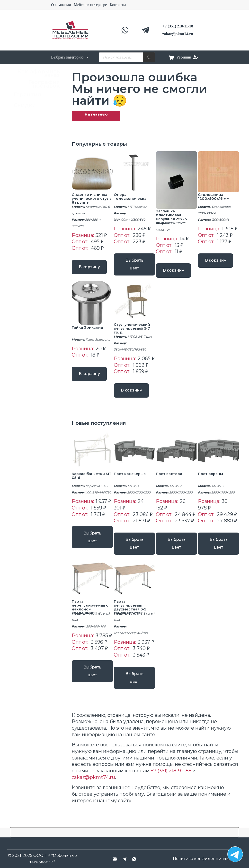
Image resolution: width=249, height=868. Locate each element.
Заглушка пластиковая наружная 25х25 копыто (173, 217)
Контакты (118, 5)
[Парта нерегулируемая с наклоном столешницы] (92, 579)
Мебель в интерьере (90, 5)
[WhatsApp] (125, 30)
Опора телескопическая (133, 196)
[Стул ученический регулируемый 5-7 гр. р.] (134, 305)
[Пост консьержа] (134, 456)
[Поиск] (149, 57)
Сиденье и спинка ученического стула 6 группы (91, 198)
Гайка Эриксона (89, 330)
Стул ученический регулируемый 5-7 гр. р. (133, 331)
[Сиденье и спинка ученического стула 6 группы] (92, 172)
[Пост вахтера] (176, 456)
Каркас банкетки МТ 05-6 (90, 481)
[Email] (115, 859)
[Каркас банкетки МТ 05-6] (92, 456)
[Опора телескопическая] (134, 172)
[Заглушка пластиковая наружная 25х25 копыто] (176, 180)
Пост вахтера (170, 479)
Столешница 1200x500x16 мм (214, 196)
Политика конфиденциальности (207, 859)
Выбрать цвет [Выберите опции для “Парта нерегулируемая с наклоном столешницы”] (92, 669)
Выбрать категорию (70, 57)
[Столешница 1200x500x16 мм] (218, 172)
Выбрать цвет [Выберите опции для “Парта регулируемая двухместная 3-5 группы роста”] (134, 676)
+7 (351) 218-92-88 (171, 766)
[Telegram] (145, 30)
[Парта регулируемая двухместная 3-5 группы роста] (134, 579)
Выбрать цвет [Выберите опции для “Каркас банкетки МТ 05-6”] (92, 540)
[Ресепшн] (187, 57)
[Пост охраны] (218, 456)
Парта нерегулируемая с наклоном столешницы (91, 608)
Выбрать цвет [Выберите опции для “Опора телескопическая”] (134, 262)
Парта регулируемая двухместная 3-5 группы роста (131, 608)
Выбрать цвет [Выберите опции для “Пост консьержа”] (134, 547)
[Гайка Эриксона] (92, 306)
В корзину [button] (92, 268)
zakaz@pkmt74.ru (93, 773)
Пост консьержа (132, 479)
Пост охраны (212, 479)
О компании (61, 5)
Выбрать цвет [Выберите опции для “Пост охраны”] (219, 547)
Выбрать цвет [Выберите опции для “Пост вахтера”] (177, 547)
